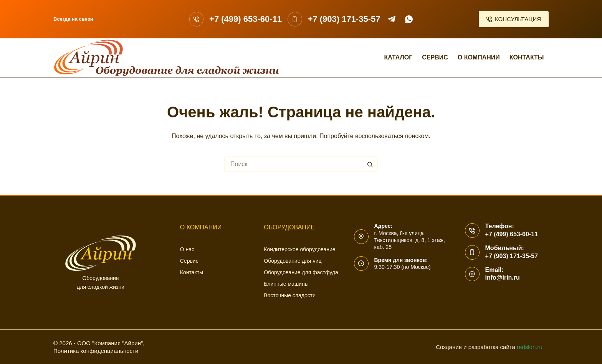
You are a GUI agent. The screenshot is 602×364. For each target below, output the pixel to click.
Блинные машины (286, 284)
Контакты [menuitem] (527, 57)
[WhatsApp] (409, 19)
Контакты (192, 272)
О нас (187, 249)
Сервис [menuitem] (435, 57)
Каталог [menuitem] (398, 57)
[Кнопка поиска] (370, 164)
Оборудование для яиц (293, 261)
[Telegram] (392, 19)
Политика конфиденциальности (96, 351)
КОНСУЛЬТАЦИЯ (514, 19)
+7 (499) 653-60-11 (246, 19)
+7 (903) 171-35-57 (344, 19)
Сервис (189, 261)
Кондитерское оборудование (299, 249)
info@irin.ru (503, 278)
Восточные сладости (290, 295)
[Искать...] (293, 164)
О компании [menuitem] (479, 57)
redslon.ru (530, 347)
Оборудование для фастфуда (301, 272)
